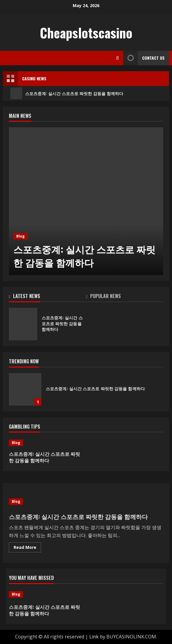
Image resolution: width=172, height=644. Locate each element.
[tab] (47, 297)
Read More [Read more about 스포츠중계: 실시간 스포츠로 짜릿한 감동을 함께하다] (27, 548)
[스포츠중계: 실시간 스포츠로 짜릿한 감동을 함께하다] (86, 201)
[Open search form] (117, 58)
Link (94, 637)
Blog (20, 236)
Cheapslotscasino (86, 33)
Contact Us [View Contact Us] (144, 58)
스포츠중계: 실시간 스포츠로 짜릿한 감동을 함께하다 (67, 93)
